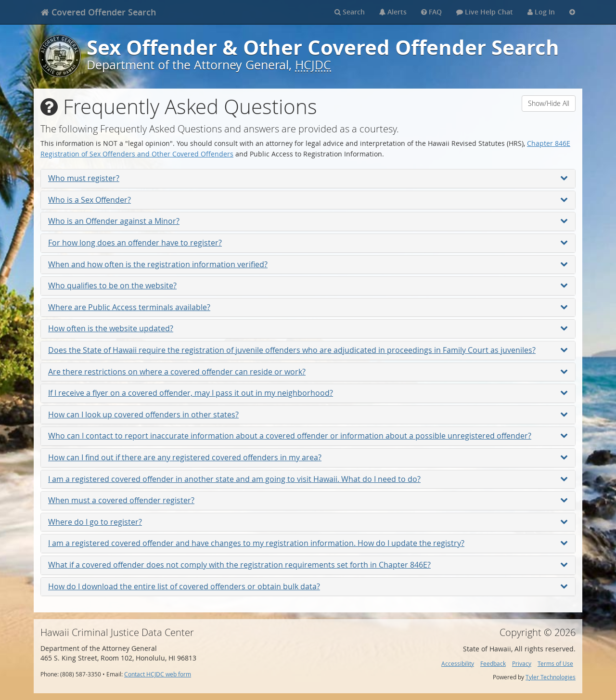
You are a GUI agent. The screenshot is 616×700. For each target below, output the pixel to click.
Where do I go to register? (308, 522)
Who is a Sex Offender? (308, 200)
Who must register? (308, 178)
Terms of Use (555, 664)
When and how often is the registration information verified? (308, 264)
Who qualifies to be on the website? (308, 285)
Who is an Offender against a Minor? (308, 221)
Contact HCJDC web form (158, 674)
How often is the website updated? (308, 328)
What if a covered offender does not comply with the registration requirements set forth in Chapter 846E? (308, 565)
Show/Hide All (549, 103)
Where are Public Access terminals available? (308, 307)
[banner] (98, 12)
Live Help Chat (485, 12)
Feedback (493, 664)
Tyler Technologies (551, 677)
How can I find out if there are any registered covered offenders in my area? (308, 457)
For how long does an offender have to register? (308, 243)
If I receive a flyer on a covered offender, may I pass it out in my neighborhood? (308, 393)
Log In (541, 12)
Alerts (393, 12)
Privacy (522, 664)
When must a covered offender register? (308, 500)
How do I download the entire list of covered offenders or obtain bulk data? (308, 586)
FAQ (431, 12)
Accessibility (458, 664)
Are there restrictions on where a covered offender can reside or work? (308, 372)
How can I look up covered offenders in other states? (308, 415)
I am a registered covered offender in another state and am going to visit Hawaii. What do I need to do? (308, 479)
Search (350, 12)
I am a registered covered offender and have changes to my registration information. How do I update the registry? (308, 543)
